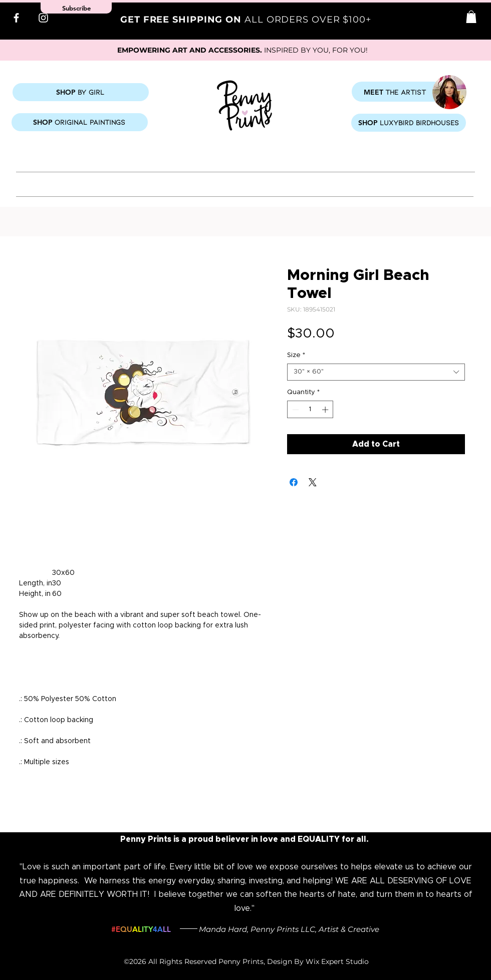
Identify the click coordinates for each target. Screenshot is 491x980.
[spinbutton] (310, 410)
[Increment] (326, 410)
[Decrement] (295, 410)
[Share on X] (313, 482)
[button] (471, 17)
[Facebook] (16, 18)
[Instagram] (43, 18)
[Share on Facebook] (294, 482)
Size (296, 355)
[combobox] (376, 372)
